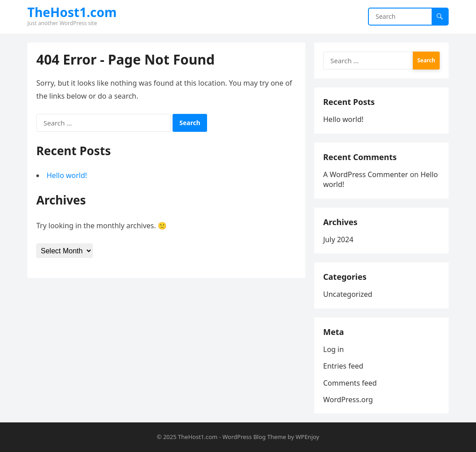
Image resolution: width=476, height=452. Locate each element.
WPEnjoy (307, 437)
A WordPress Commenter (366, 174)
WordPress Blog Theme (254, 437)
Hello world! (67, 175)
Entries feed (343, 366)
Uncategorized (348, 294)
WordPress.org (348, 400)
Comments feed (350, 383)
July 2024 (338, 239)
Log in (333, 349)
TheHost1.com (72, 12)
